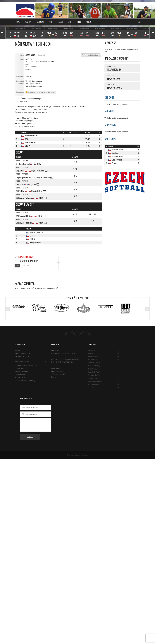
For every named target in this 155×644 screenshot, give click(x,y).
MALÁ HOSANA (114, 79)
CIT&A (27, 139)
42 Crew (91, 387)
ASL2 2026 (110, 125)
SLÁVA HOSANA (114, 69)
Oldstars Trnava (94, 362)
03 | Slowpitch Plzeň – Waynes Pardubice (35, 177)
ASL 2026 (109, 111)
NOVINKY (28, 22)
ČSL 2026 (109, 97)
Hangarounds (93, 356)
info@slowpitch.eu (22, 361)
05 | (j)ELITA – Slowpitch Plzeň (31, 191)
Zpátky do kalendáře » (91, 55)
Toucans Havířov (94, 375)
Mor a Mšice (92, 359)
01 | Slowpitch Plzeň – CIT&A (30, 164)
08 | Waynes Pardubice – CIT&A (31, 223)
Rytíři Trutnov (93, 369)
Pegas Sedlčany (94, 365)
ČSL (51, 22)
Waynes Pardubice (31, 136)
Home (18, 22)
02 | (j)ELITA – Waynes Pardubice (32, 171)
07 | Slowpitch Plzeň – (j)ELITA (31, 216)
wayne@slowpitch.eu (34, 86)
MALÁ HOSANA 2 (115, 88)
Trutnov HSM (93, 378)
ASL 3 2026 (110, 139)
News (17, 266)
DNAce (90, 353)
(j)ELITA (27, 146)
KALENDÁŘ (40, 22)
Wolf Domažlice (94, 384)
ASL (70, 22)
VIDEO (89, 22)
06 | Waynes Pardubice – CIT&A (31, 198)
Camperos (92, 350)
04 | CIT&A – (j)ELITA (28, 184)
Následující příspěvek (24, 257)
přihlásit (52, 288)
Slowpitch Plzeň (30, 142)
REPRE (79, 22)
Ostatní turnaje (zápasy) (41, 92)
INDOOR (60, 22)
